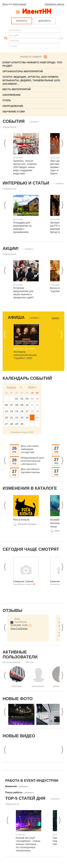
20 (6, 418)
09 (22, 405)
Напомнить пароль (54, 4)
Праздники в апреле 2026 (22, 432)
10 (27, 405)
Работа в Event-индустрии (32, 780)
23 (22, 418)
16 (22, 411)
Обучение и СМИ (14, 112)
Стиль (7, 100)
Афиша (16, 317)
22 (17, 418)
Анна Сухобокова (19, 629)
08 (17, 405)
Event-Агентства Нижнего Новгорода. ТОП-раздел (33, 64)
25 (32, 418)
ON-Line (29, 662)
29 (17, 424)
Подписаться (9, 127)
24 (27, 418)
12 (37, 405)
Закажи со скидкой (31, 57)
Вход (5, 4)
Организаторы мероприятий (23, 71)
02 (22, 399)
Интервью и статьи (26, 183)
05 (37, 399)
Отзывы (13, 610)
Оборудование (13, 106)
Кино (55, 318)
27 (6, 424)
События (14, 121)
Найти (5, 38)
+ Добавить (34, 122)
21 (12, 418)
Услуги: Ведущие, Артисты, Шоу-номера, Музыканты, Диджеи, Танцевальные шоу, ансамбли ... (31, 80)
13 (6, 411)
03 (27, 399)
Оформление (11, 95)
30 (22, 424)
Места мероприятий (17, 89)
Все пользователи (11, 662)
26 (37, 418)
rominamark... (39, 686)
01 (17, 399)
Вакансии (11, 786)
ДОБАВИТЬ (45, 21)
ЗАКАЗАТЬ (22, 21)
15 (17, 411)
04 (32, 399)
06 (6, 405)
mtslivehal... (17, 686)
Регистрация (20, 4)
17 (27, 411)
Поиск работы (14, 792)
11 (32, 405)
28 (12, 424)
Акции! (11, 248)
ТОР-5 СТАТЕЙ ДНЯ (25, 798)
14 (12, 411)
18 (32, 411)
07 (12, 405)
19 (37, 411)
